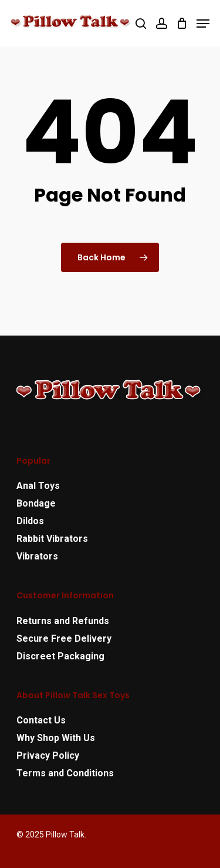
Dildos (30, 521)
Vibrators (37, 556)
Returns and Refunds (63, 621)
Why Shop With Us (56, 738)
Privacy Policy (48, 755)
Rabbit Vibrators (52, 539)
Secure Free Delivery (64, 639)
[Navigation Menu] (203, 24)
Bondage (36, 503)
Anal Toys (38, 486)
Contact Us (41, 720)
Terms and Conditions (65, 773)
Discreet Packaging (60, 656)
